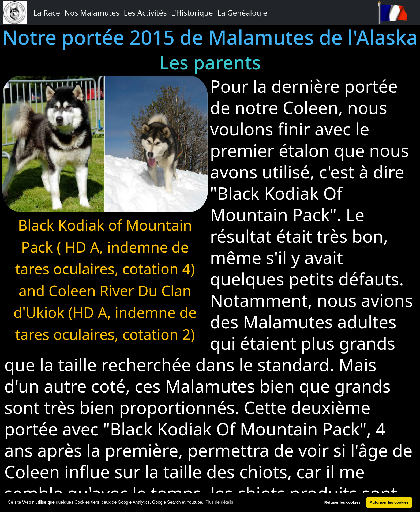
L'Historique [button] (192, 13)
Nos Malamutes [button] (92, 13)
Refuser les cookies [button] (342, 502)
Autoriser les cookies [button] (389, 502)
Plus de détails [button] (219, 502)
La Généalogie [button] (242, 13)
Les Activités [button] (145, 13)
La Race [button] (47, 13)
